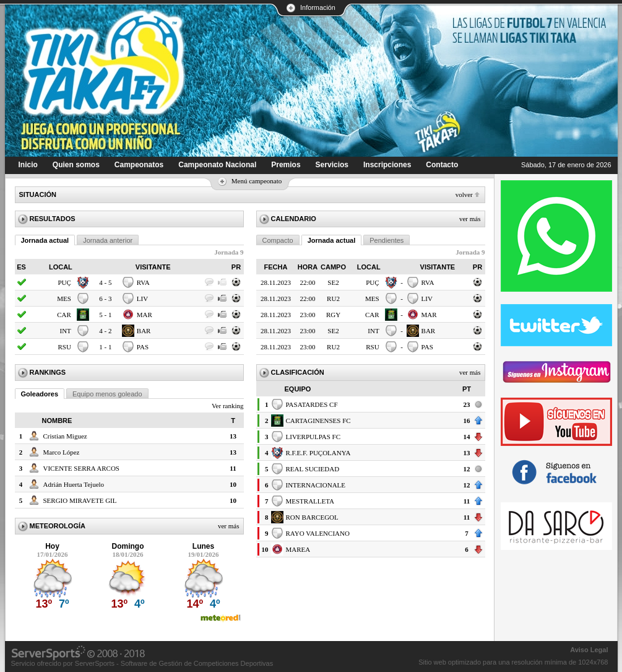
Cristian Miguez (65, 436)
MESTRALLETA (310, 501)
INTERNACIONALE (316, 485)
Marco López (62, 452)
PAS (143, 347)
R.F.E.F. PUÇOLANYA (318, 453)
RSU (64, 347)
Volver (464, 194)
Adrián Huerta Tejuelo (74, 484)
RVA (143, 282)
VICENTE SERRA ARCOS (81, 468)
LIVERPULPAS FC (313, 437)
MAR (145, 315)
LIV (142, 299)
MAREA (298, 549)
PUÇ (64, 282)
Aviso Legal (589, 650)
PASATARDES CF (312, 404)
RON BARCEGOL (312, 517)
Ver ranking (228, 406)
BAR (144, 331)
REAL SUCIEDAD (313, 469)
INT (66, 331)
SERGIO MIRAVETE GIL (80, 500)
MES (64, 299)
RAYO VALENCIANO (318, 533)
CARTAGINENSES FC (318, 421)
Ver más (229, 526)
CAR (64, 315)
